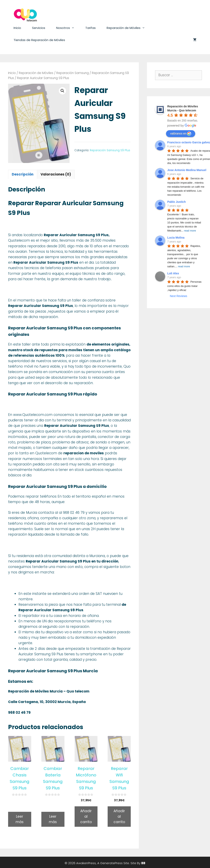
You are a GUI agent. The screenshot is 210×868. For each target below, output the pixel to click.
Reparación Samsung (73, 73)
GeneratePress (111, 863)
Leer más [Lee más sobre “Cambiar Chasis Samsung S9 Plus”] (20, 819)
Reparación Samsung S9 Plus (110, 150)
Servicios (39, 28)
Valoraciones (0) (56, 174)
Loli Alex (173, 273)
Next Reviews (179, 296)
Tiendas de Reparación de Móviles (39, 40)
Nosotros (68, 28)
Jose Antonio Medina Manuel (187, 170)
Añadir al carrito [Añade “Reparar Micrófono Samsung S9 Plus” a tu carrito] (86, 816)
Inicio (17, 28)
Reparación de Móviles (129, 28)
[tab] (23, 174)
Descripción (23, 174)
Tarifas (91, 28)
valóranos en (181, 134)
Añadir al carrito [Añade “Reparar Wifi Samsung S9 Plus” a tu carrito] (119, 816)
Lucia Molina (176, 238)
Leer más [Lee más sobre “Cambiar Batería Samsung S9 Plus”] (53, 819)
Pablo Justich (176, 202)
